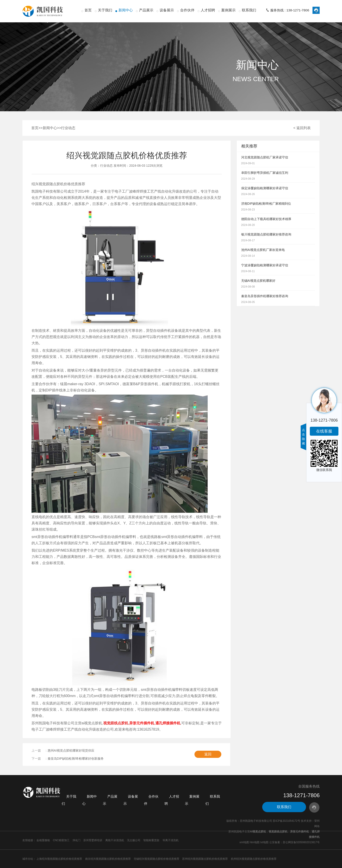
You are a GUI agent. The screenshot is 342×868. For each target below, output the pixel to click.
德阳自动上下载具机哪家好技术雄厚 (266, 219)
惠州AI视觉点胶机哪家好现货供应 (71, 750)
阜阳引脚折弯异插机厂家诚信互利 (265, 173)
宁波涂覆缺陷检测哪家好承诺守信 (265, 265)
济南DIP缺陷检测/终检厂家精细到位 (266, 204)
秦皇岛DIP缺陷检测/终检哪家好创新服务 (76, 759)
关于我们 (105, 10)
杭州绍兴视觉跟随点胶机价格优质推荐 (254, 859)
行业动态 (68, 128)
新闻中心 (126, 10)
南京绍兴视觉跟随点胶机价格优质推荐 (108, 859)
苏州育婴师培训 (93, 840)
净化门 (76, 840)
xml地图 (244, 842)
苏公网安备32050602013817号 (301, 842)
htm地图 (255, 842)
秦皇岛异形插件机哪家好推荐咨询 (265, 296)
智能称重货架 (151, 840)
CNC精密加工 (61, 840)
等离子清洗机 (171, 840)
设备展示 (167, 10)
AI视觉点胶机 (258, 832)
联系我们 (249, 10)
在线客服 (324, 431)
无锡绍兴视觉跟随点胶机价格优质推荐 (156, 859)
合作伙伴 (187, 10)
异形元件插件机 (300, 832)
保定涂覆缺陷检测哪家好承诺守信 (265, 188)
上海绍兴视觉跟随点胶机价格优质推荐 (59, 859)
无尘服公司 (134, 840)
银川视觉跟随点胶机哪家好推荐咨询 (266, 234)
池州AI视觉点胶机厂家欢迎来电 (263, 250)
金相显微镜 (43, 840)
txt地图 (265, 842)
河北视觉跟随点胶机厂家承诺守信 (265, 157)
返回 (208, 754)
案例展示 (228, 10)
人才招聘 (208, 10)
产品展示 (146, 10)
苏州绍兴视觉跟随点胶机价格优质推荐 (205, 859)
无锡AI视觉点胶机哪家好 (258, 281)
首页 (88, 10)
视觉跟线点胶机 (278, 832)
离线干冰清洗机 (115, 840)
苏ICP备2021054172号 (286, 821)
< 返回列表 (302, 128)
